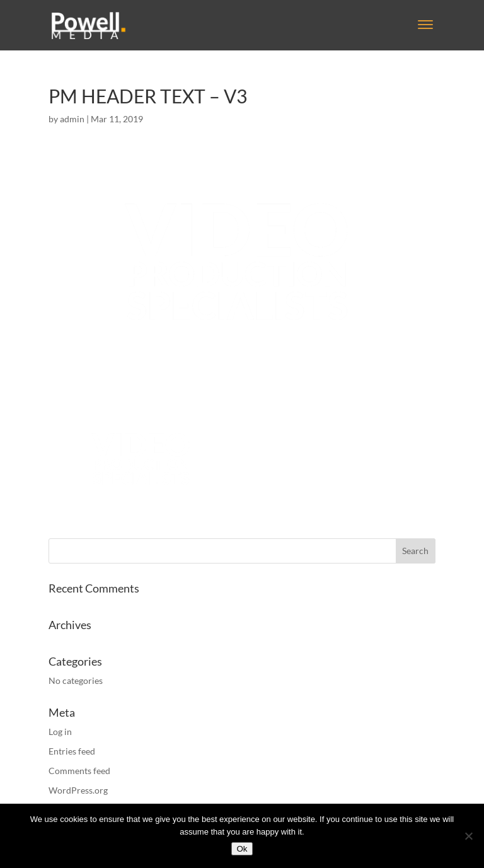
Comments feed (79, 771)
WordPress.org (78, 790)
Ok (242, 849)
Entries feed (72, 751)
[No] (468, 836)
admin (72, 119)
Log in (60, 732)
